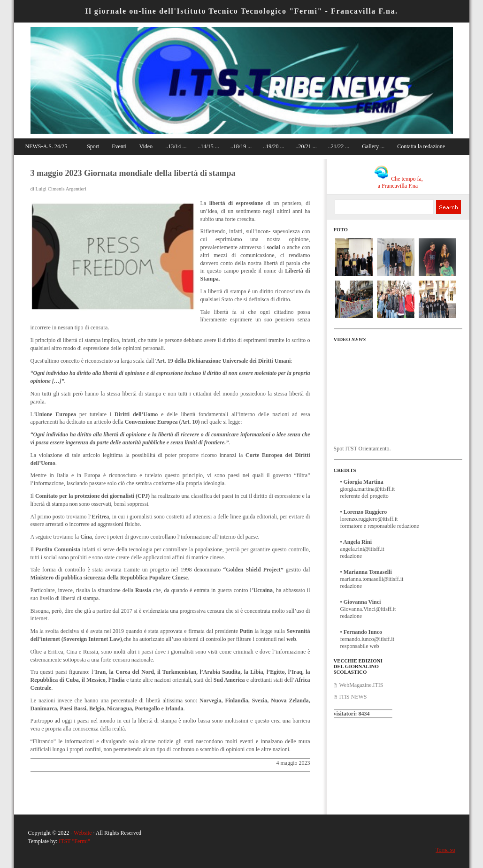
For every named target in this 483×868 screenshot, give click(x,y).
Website (83, 833)
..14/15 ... (208, 146)
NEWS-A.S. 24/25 (46, 146)
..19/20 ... (273, 146)
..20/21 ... (306, 146)
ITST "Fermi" (74, 841)
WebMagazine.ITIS (361, 685)
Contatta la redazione (421, 146)
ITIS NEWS (353, 697)
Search (448, 207)
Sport (93, 146)
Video (146, 146)
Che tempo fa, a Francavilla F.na (399, 182)
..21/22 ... (339, 146)
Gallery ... (373, 146)
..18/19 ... (241, 146)
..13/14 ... (176, 146)
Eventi (119, 146)
